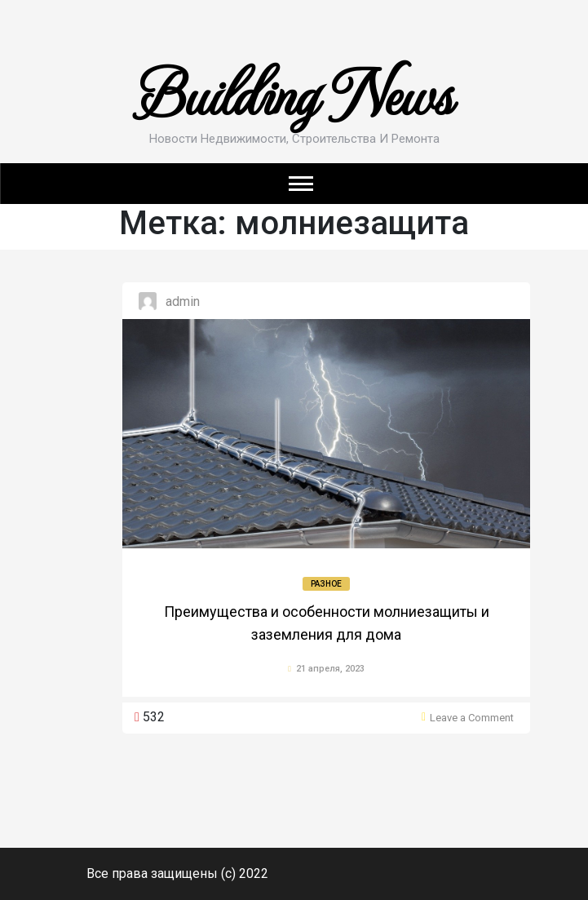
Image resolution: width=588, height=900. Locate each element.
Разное (326, 584)
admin (183, 301)
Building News (294, 91)
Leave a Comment (472, 718)
